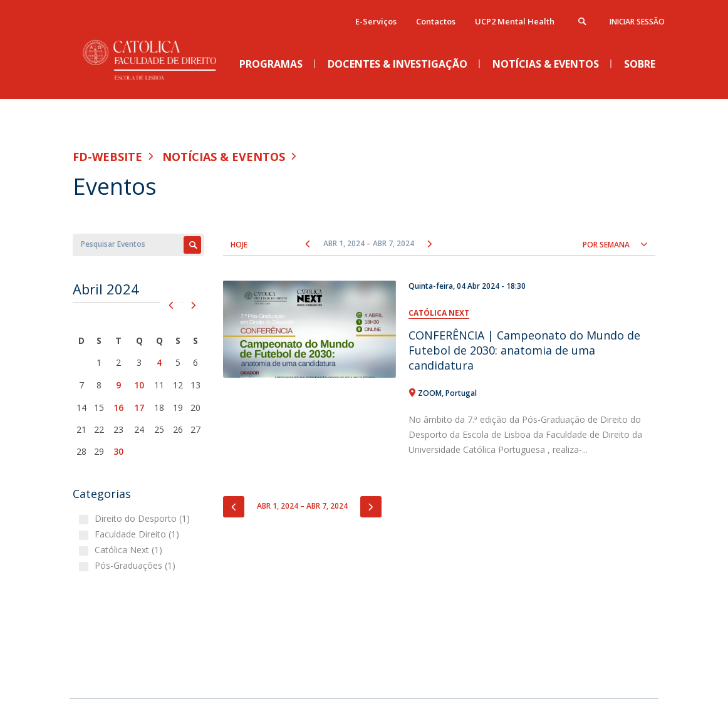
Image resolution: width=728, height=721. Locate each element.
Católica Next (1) (130, 550)
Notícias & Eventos (224, 157)
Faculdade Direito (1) (138, 534)
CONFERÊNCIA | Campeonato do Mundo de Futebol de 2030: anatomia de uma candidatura (524, 350)
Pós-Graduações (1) (137, 565)
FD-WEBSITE (107, 157)
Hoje (239, 245)
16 (118, 407)
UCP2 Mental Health (515, 21)
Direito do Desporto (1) (144, 518)
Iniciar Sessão (637, 22)
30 (118, 451)
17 (139, 407)
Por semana (606, 245)
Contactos (436, 21)
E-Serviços (376, 21)
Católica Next (439, 313)
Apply (192, 245)
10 (139, 385)
